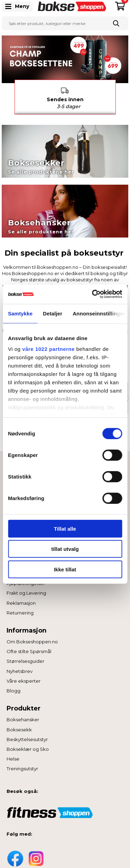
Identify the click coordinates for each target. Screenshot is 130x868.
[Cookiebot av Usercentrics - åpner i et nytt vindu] (93, 294)
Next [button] (121, 94)
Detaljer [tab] (53, 313)
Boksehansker (23, 717)
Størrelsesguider (25, 658)
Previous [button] (9, 94)
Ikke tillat (65, 569)
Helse (13, 756)
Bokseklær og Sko (28, 746)
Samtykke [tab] (20, 313)
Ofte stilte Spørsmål (29, 649)
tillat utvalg (65, 549)
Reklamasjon (21, 600)
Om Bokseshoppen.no (32, 639)
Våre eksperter (24, 678)
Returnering (20, 610)
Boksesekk (19, 727)
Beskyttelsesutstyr (27, 737)
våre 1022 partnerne (48, 349)
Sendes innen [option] (65, 96)
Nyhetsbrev (20, 668)
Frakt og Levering (26, 590)
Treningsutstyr (22, 766)
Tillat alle (65, 528)
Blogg (14, 688)
